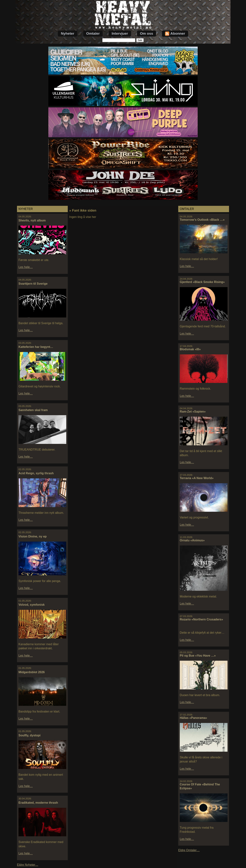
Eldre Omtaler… (189, 850)
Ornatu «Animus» (192, 540)
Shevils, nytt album (32, 220)
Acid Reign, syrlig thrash (36, 473)
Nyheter (67, 33)
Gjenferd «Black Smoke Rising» (202, 282)
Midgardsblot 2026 (32, 672)
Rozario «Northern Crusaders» (201, 619)
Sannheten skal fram (33, 410)
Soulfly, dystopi (29, 735)
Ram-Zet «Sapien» (193, 412)
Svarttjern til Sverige (33, 284)
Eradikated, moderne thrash (38, 803)
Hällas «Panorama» (193, 718)
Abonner (175, 34)
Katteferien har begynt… (36, 347)
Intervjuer (120, 33)
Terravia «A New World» (197, 478)
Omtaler (93, 33)
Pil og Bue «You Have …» (198, 656)
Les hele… (26, 267)
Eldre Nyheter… (28, 865)
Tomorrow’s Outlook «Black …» (202, 220)
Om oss (147, 33)
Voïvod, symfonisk (32, 605)
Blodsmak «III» (190, 349)
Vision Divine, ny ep (33, 536)
